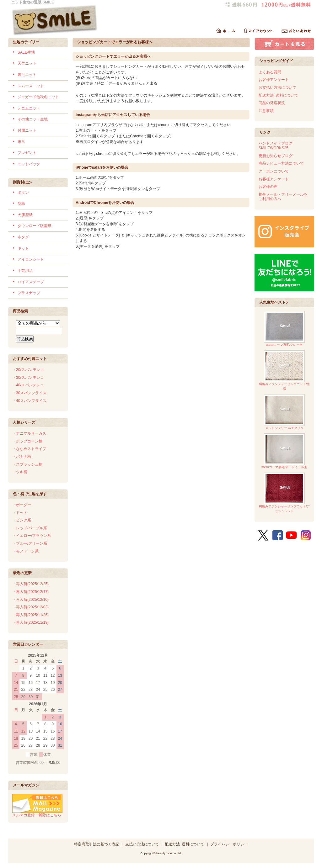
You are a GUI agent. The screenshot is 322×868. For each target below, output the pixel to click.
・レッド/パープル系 (30, 528)
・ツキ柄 (20, 472)
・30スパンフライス (29, 393)
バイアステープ (31, 282)
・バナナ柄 (22, 457)
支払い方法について (142, 844)
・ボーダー (22, 505)
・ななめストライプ (29, 449)
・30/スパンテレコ (28, 378)
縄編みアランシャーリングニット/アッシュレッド (284, 492)
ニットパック (29, 164)
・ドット (20, 513)
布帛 (21, 142)
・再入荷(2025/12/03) (30, 607)
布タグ (23, 237)
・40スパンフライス (29, 401)
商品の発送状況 (272, 103)
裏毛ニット (27, 75)
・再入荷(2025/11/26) (30, 615)
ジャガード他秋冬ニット (38, 97)
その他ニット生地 (33, 119)
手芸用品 (25, 271)
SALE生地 (26, 52)
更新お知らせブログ (276, 156)
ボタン (23, 193)
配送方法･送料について (278, 95)
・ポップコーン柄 (27, 441)
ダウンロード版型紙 (35, 226)
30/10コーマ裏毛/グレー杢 (284, 329)
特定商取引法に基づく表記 (97, 844)
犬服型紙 (25, 215)
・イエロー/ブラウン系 (32, 536)
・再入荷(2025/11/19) (30, 622)
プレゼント (27, 153)
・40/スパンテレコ (28, 385)
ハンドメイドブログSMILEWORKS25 (276, 146)
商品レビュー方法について (281, 163)
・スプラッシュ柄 (27, 464)
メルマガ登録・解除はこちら (37, 813)
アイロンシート (31, 259)
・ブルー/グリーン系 (30, 543)
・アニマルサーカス (29, 433)
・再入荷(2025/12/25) (30, 584)
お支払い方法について (277, 87)
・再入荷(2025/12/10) (30, 600)
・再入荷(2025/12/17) (30, 592)
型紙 (21, 204)
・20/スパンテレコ (28, 370)
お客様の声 (268, 187)
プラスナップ (29, 293)
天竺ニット (27, 63)
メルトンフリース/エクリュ (284, 412)
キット (23, 248)
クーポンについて (274, 171)
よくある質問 (270, 72)
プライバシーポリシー (229, 844)
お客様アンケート (274, 80)
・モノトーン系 (25, 551)
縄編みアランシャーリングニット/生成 (284, 370)
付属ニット (27, 130)
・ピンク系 (22, 520)
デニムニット (29, 108)
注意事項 (266, 111)
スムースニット (31, 86)
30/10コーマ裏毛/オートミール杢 (284, 451)
